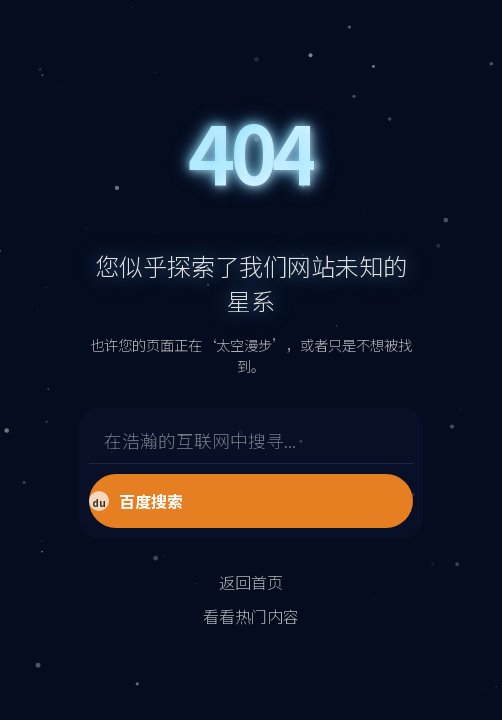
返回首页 (251, 582)
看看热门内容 (251, 616)
